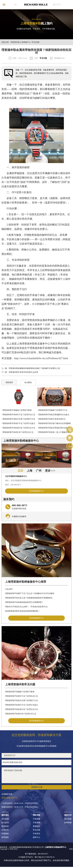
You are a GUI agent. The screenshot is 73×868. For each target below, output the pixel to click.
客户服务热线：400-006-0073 (37, 854)
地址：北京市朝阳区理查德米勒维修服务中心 (23, 480)
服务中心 (36, 837)
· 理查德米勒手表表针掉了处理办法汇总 (17, 432)
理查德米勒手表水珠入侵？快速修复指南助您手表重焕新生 (29, 598)
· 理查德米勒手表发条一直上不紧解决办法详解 (54, 432)
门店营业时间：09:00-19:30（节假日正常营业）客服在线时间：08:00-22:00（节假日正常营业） (21, 805)
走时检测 (5, 819)
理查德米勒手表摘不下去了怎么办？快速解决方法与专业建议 (30, 593)
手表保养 (36, 823)
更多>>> (50, 471)
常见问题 (35, 42)
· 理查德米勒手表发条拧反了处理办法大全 (18, 428)
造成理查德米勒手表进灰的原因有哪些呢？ (22, 611)
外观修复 (5, 834)
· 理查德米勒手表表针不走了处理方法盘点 (18, 423)
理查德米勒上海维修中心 (21, 42)
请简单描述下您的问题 (36, 775)
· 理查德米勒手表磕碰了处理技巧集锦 (17, 410)
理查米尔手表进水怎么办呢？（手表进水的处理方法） (27, 607)
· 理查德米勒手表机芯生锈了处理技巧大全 (18, 419)
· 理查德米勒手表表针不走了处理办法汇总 (18, 415)
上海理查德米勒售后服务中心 (33, 344)
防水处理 (5, 823)
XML (71, 849)
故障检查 (5, 826)
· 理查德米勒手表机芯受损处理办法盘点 (53, 428)
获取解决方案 (37, 787)
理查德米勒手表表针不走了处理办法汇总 (22, 696)
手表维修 (36, 819)
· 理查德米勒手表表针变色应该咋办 (51, 419)
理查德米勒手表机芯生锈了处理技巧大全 (22, 700)
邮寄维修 (68, 823)
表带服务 (5, 837)
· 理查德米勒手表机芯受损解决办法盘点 (53, 415)
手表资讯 (36, 834)
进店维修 (68, 819)
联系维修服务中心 (36, 491)
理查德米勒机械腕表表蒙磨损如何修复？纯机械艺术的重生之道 (34, 368)
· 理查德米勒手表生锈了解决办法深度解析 (54, 423)
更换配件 (36, 826)
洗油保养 (5, 830)
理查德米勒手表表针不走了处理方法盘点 (22, 705)
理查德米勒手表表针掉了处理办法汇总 (21, 714)
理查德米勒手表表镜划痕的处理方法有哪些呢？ (24, 602)
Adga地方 (9, 589)
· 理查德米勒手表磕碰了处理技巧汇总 (52, 410)
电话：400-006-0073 (13, 485)
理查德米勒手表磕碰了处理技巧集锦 (20, 692)
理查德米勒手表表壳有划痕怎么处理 (23, 372)
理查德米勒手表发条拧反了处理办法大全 (22, 709)
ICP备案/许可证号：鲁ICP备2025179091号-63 (36, 857)
